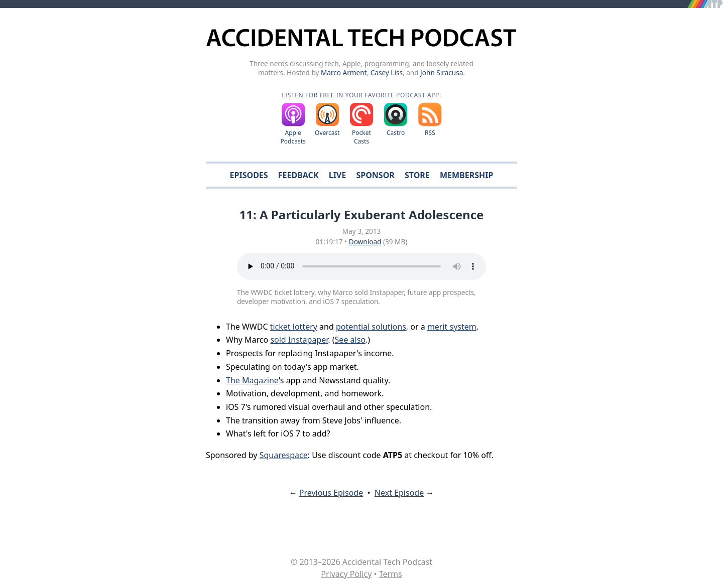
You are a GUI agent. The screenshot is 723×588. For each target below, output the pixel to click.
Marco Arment (344, 72)
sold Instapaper (299, 340)
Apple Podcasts (293, 137)
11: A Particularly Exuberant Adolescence (362, 214)
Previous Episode (331, 493)
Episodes (249, 175)
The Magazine (252, 380)
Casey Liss (387, 72)
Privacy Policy (346, 574)
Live (338, 175)
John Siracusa (442, 72)
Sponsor (375, 175)
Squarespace (284, 455)
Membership (466, 175)
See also (350, 340)
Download (365, 242)
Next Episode (399, 493)
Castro (396, 133)
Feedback (298, 175)
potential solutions (371, 327)
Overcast (327, 133)
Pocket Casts (361, 137)
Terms (391, 574)
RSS (430, 133)
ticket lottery (294, 327)
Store (417, 175)
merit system (452, 327)
